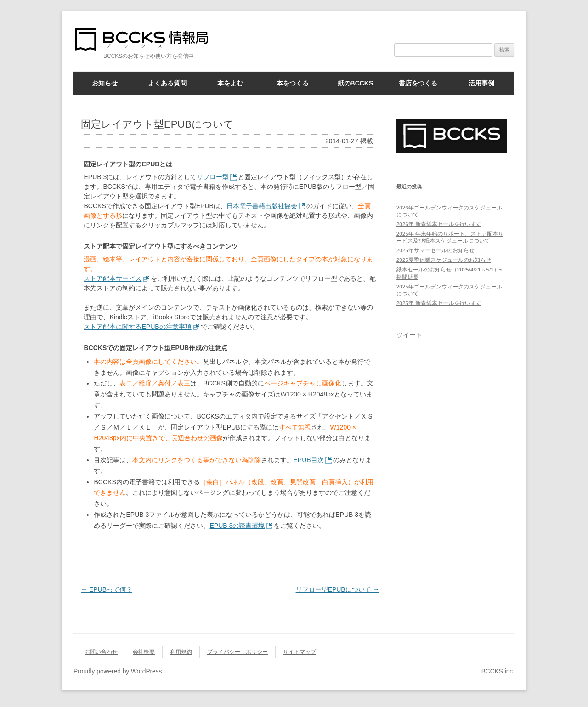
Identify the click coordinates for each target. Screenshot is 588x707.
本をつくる (293, 83)
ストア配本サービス (113, 278)
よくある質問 (167, 83)
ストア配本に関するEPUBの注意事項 (137, 327)
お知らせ (105, 83)
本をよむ (230, 83)
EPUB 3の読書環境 (237, 526)
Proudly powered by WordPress (118, 671)
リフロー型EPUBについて (338, 589)
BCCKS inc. (498, 671)
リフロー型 (213, 177)
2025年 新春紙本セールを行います (439, 303)
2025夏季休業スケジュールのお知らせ (444, 260)
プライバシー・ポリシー (237, 652)
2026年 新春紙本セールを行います (439, 224)
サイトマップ (300, 652)
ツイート (409, 335)
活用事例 (481, 83)
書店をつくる (418, 83)
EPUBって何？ (107, 589)
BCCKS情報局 (147, 39)
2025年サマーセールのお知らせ (435, 250)
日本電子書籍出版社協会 (262, 206)
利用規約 (181, 652)
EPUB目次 (308, 460)
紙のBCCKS (356, 83)
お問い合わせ (101, 652)
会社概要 (144, 652)
